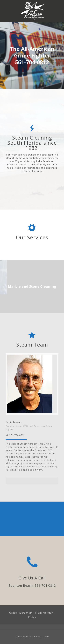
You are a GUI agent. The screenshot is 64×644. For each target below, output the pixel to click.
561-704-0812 (17, 435)
